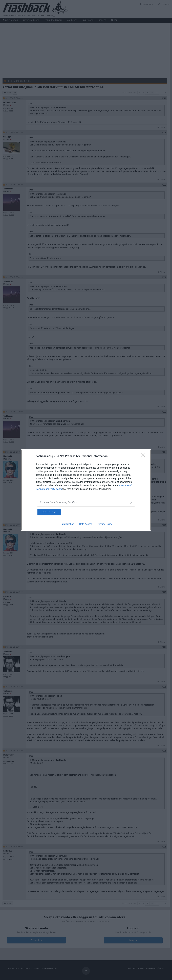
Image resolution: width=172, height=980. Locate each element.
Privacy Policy (105, 524)
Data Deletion (67, 524)
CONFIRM (53, 512)
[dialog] (86, 490)
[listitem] (86, 502)
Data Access (86, 524)
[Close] (144, 456)
